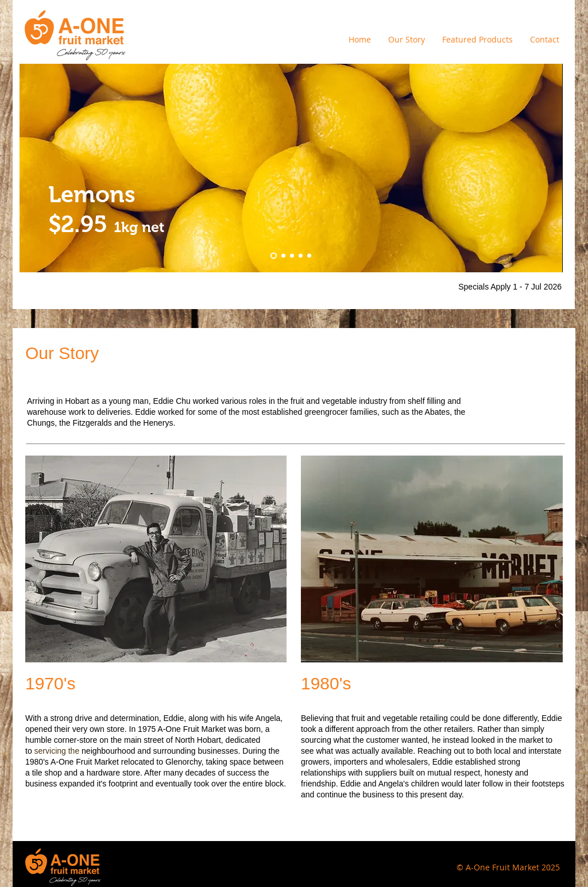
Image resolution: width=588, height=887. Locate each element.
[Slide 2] (301, 256)
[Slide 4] (274, 256)
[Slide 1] (292, 256)
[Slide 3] (309, 256)
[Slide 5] (283, 256)
